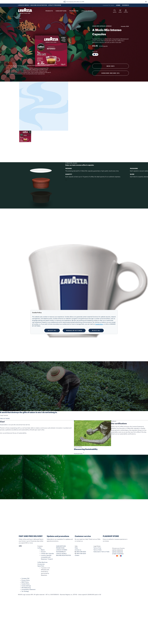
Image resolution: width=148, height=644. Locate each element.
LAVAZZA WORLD (24, 5)
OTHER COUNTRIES (118, 554)
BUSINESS (126, 5)
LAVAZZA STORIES (62, 550)
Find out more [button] (80, 454)
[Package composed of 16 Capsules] (95, 54)
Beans (43, 550)
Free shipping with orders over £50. (75, 2)
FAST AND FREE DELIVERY (31, 536)
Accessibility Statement (28, 590)
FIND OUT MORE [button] (5, 419)
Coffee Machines (42, 562)
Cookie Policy (26, 584)
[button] (146, 2)
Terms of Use (97, 548)
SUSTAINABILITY (61, 552)
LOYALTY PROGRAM (55, 5)
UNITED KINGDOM (117, 552)
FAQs (76, 548)
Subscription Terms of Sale (101, 552)
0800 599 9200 (81, 554)
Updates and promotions (58, 536)
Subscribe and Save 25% (110, 73)
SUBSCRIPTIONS (61, 546)
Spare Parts (41, 566)
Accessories (41, 564)
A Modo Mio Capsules (47, 554)
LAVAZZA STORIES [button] (87, 11)
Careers (77, 555)
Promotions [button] (74, 11)
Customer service (83, 536)
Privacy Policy (26, 580)
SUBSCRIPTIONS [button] (61, 11)
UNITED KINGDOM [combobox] (117, 550)
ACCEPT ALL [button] (52, 331)
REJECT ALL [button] (96, 331)
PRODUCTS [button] (49, 11)
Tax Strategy (25, 591)
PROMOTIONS (60, 548)
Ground (43, 552)
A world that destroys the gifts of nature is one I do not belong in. (29, 412)
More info (111, 66)
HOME (118, 5)
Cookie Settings (26, 586)
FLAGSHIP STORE (111, 536)
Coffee (39, 548)
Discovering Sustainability (86, 449)
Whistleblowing (26, 588)
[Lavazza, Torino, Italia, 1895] (25, 11)
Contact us (78, 550)
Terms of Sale (97, 550)
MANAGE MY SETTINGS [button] (74, 331)
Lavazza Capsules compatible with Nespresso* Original (47, 557)
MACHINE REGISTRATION (39, 5)
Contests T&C (25, 578)
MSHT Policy (25, 582)
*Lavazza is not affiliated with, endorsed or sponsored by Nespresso (45, 572)
